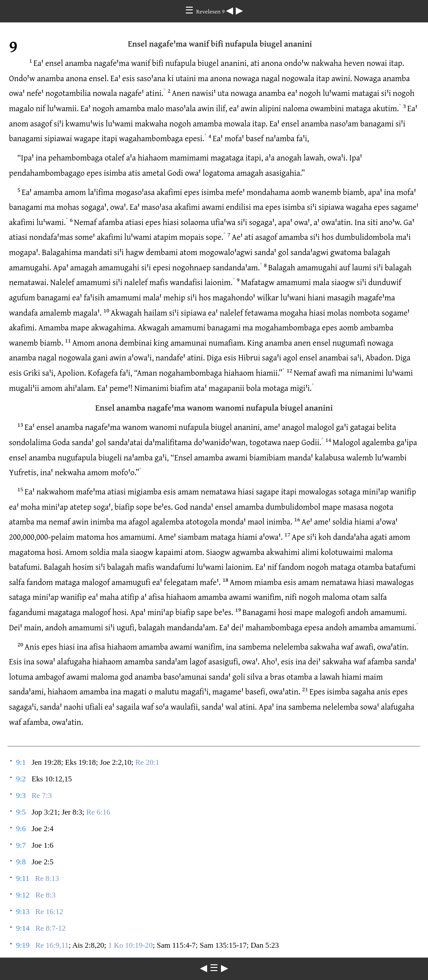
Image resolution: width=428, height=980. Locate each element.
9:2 (21, 779)
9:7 (21, 845)
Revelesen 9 (211, 11)
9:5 (21, 812)
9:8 (21, 862)
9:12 (23, 895)
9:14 (23, 928)
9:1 (21, 762)
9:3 (21, 796)
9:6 (21, 829)
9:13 (23, 912)
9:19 (23, 945)
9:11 (23, 878)
